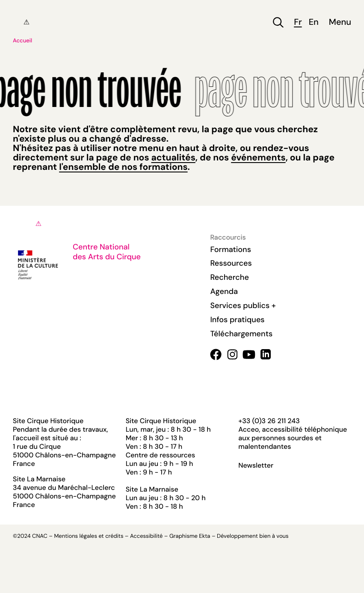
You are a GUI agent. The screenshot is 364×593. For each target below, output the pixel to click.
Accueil (22, 41)
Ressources (231, 263)
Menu (340, 22)
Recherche (229, 277)
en (314, 22)
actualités (173, 157)
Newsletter (256, 466)
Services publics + (243, 305)
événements (258, 157)
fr (298, 22)
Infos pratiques (237, 320)
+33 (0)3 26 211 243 (269, 421)
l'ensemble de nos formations (123, 167)
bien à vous (274, 536)
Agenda (224, 291)
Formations (231, 249)
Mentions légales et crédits (89, 536)
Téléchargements (241, 334)
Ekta (204, 536)
